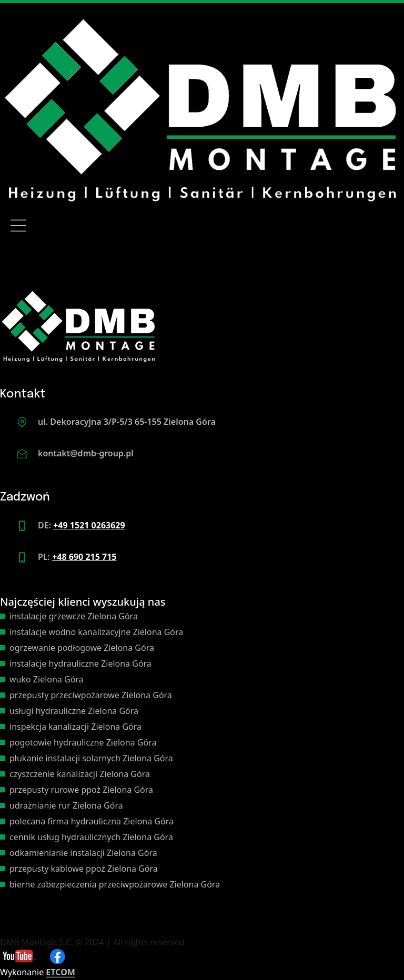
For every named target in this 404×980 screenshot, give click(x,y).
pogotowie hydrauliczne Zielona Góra (83, 742)
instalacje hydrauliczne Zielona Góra (80, 663)
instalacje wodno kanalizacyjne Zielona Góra (96, 632)
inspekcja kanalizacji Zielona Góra (75, 727)
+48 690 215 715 (84, 557)
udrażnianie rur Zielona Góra (66, 805)
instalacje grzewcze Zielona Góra (74, 616)
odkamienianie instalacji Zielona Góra (83, 853)
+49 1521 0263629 (89, 525)
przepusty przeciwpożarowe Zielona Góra (91, 695)
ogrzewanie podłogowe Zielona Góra (82, 648)
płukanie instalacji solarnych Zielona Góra (91, 758)
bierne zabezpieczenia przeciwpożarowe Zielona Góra (115, 884)
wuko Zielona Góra (47, 679)
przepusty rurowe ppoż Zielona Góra (81, 790)
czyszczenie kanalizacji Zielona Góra (80, 774)
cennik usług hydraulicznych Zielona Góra (91, 837)
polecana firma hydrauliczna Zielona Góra (92, 821)
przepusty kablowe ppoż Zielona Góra (84, 869)
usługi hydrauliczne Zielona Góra (74, 711)
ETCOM (60, 972)
